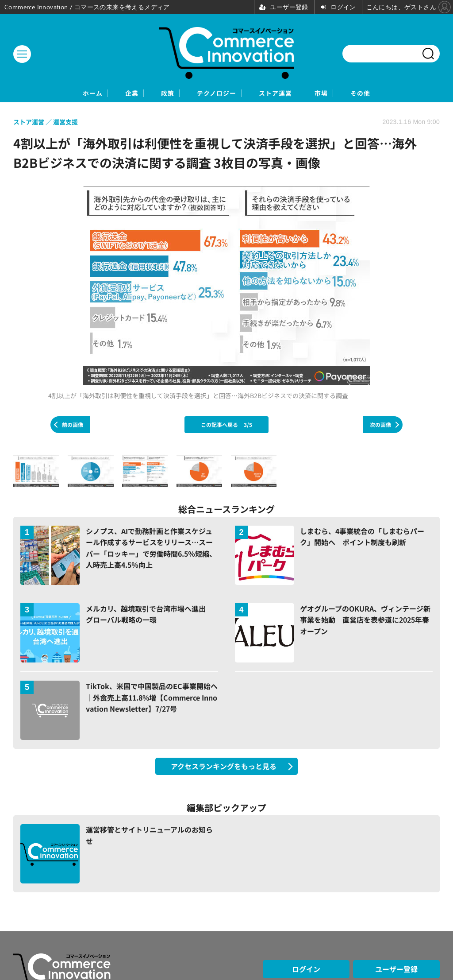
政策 (150, 94)
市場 (353, 94)
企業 (100, 94)
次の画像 (380, 425)
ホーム (45, 94)
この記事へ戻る (226, 425)
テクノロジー (215, 94)
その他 (408, 94)
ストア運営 (292, 94)
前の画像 (73, 425)
